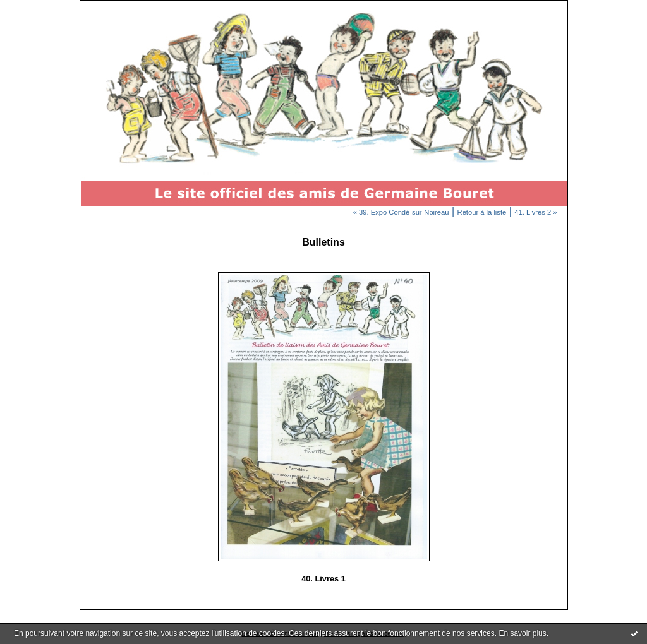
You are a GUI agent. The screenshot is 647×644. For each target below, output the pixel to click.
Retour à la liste (482, 212)
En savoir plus (522, 633)
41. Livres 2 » (535, 212)
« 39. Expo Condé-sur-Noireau (401, 212)
